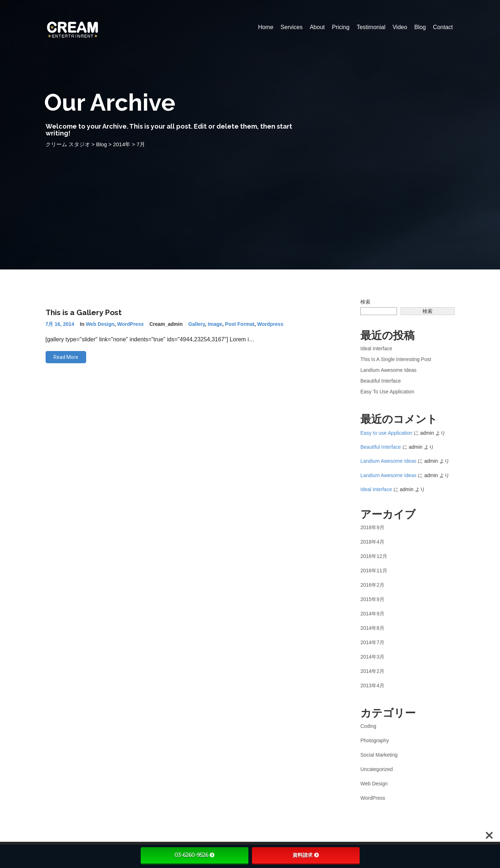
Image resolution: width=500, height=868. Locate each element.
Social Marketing (379, 755)
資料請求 (306, 855)
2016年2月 (372, 585)
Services (292, 27)
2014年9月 (372, 614)
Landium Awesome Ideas (388, 370)
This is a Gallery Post (84, 312)
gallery (197, 324)
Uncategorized (377, 769)
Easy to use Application (387, 392)
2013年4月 (372, 685)
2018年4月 (372, 542)
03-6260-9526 (195, 855)
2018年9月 (372, 527)
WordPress (131, 324)
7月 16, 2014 (60, 324)
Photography (375, 740)
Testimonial (371, 27)
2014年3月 (372, 657)
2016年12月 (374, 556)
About (317, 27)
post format (240, 324)
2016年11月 (374, 571)
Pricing (341, 27)
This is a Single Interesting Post (396, 359)
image (215, 324)
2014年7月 (372, 642)
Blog (420, 27)
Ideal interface (376, 348)
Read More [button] (66, 357)
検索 (365, 302)
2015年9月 (372, 599)
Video (400, 27)
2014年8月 (372, 628)
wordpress (270, 324)
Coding (368, 726)
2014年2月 (372, 671)
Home (266, 27)
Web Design (100, 324)
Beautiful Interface (381, 381)
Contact (443, 27)
